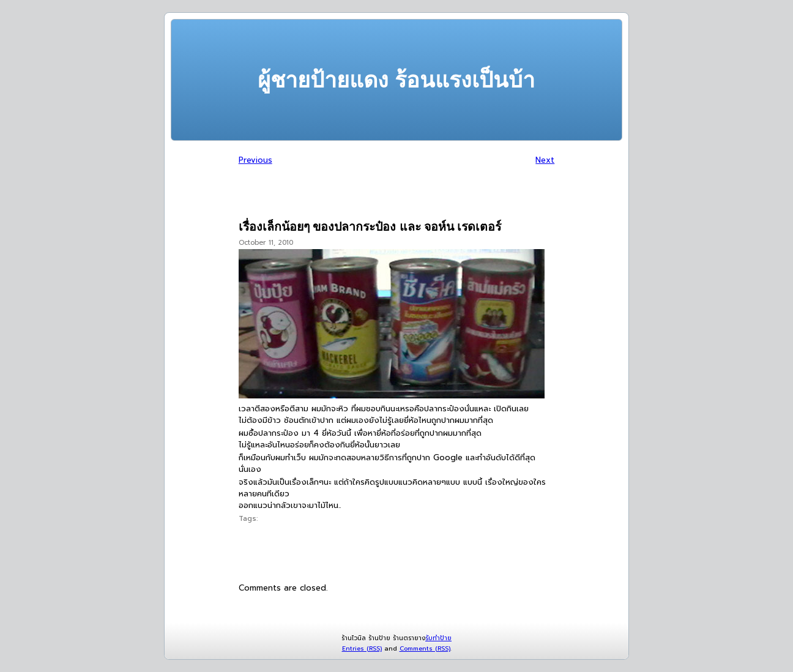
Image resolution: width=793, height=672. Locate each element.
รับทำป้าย (438, 638)
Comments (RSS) (425, 648)
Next (545, 160)
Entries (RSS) (362, 648)
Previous (255, 160)
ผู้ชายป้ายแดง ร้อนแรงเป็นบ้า (396, 80)
